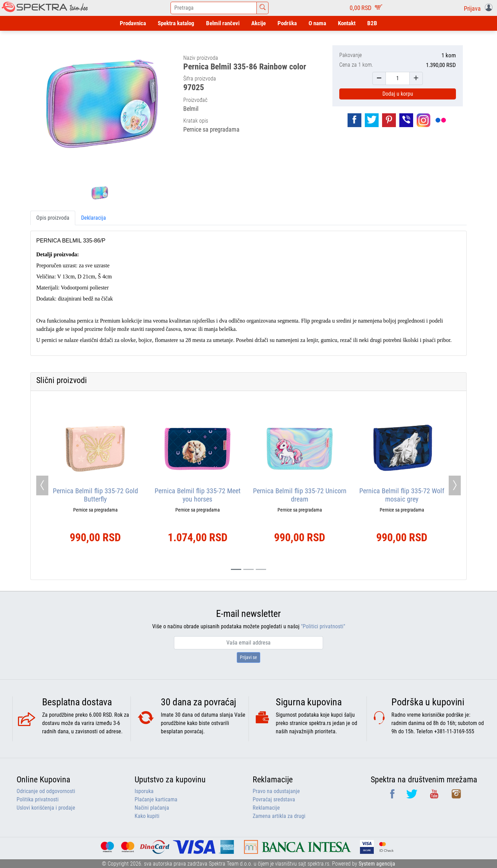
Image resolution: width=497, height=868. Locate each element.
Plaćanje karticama (156, 799)
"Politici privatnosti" (323, 626)
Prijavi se (248, 657)
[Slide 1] (248, 569)
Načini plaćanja (152, 808)
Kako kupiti (147, 816)
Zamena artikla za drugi (279, 816)
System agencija (377, 864)
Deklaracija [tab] (94, 218)
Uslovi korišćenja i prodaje (46, 808)
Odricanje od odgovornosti (46, 791)
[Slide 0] (236, 569)
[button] (480, 8)
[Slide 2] (261, 569)
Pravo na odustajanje (276, 791)
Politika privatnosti (38, 799)
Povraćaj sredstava (274, 799)
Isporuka (144, 791)
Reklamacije (266, 808)
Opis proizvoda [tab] (53, 218)
